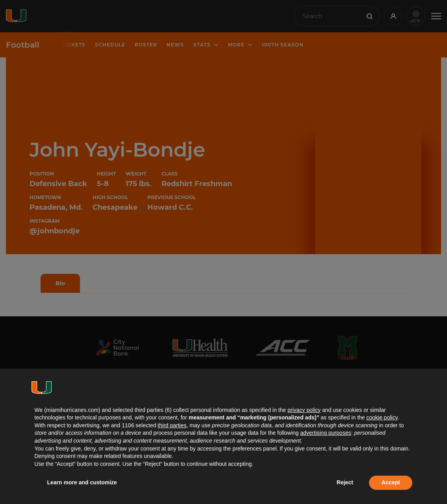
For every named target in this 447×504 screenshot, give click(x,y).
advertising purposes (326, 433)
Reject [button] (345, 482)
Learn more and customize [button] (82, 482)
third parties (172, 425)
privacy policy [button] (304, 410)
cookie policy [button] (382, 417)
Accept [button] (391, 482)
